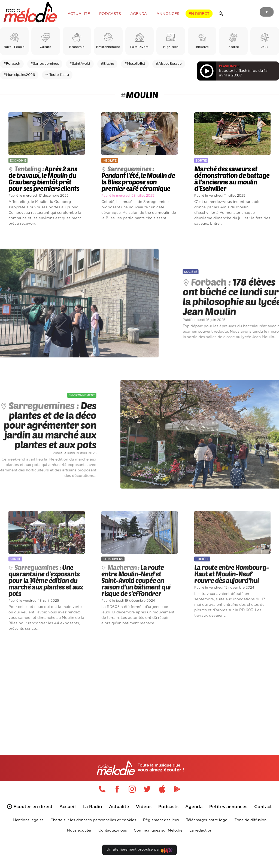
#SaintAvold (80, 64)
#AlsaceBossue (169, 64)
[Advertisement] (139, 685)
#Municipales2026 (19, 75)
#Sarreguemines (45, 64)
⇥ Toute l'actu (57, 75)
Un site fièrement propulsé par (139, 851)
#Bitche (107, 64)
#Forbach (12, 64)
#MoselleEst (135, 64)
